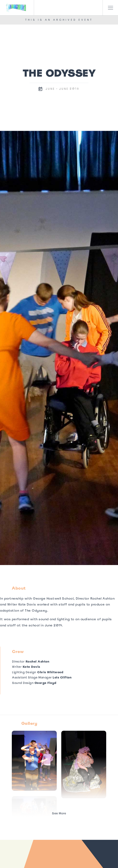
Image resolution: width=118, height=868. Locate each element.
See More (59, 813)
